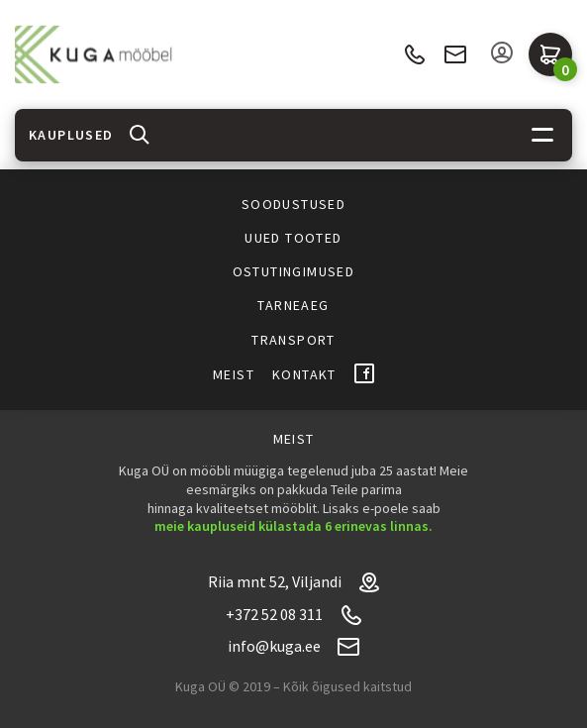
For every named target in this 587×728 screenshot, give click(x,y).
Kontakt (304, 374)
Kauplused (71, 135)
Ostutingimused (294, 271)
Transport (293, 340)
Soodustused (293, 204)
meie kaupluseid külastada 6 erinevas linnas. (293, 526)
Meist (234, 374)
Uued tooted (293, 238)
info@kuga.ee (455, 54)
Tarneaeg (293, 305)
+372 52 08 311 (414, 55)
